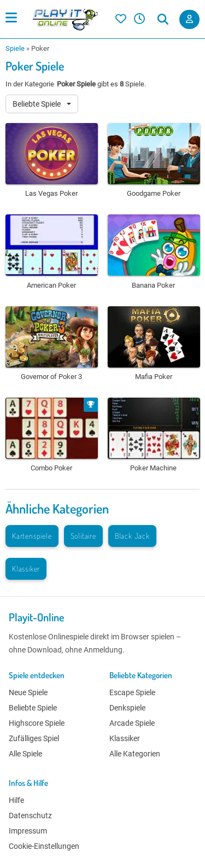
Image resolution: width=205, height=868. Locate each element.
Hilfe (16, 800)
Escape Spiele (132, 692)
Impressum (28, 831)
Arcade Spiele (132, 723)
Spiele (15, 48)
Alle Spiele (25, 754)
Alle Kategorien (135, 754)
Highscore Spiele (37, 723)
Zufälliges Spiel (34, 738)
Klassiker (26, 569)
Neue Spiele (28, 692)
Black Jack (132, 536)
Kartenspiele (32, 536)
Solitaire (83, 536)
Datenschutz (30, 815)
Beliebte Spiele (37, 104)
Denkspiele (127, 708)
